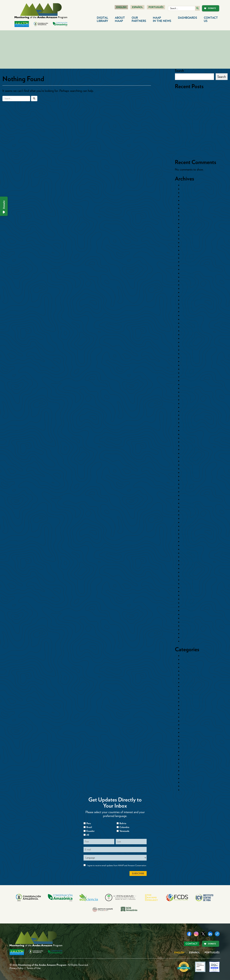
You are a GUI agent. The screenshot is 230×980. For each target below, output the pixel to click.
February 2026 (190, 189)
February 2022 (190, 319)
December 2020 (191, 369)
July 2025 (187, 204)
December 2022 (191, 292)
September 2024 (192, 223)
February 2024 (190, 246)
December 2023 (191, 254)
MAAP (162, 19)
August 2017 (189, 519)
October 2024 (190, 220)
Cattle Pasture (190, 671)
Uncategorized (190, 786)
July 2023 (187, 273)
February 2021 (190, 361)
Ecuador (186, 717)
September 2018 (191, 469)
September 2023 (191, 266)
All (88, 835)
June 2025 (188, 208)
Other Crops (189, 759)
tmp (184, 782)
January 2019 (190, 453)
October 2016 (190, 557)
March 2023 (189, 281)
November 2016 (191, 553)
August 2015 (189, 607)
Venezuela (188, 790)
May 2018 (187, 484)
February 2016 (190, 587)
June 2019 (188, 434)
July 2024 (187, 231)
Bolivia (185, 660)
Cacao (185, 667)
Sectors (186, 774)
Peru (184, 763)
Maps (185, 744)
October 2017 (190, 511)
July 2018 (187, 476)
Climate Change (192, 675)
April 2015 (188, 622)
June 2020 (188, 392)
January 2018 (190, 499)
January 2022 (190, 323)
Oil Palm (187, 755)
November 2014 (191, 637)
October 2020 (190, 377)
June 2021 (188, 346)
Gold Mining (189, 728)
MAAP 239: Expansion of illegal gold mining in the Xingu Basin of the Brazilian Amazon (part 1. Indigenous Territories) (201, 139)
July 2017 (187, 522)
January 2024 (190, 250)
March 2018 (189, 492)
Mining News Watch (194, 751)
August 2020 (189, 384)
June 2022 (188, 308)
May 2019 (187, 438)
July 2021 (187, 342)
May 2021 (187, 350)
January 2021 (190, 365)
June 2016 (188, 572)
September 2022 (191, 300)
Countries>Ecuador (193, 705)
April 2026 (188, 185)
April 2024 (188, 243)
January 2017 (189, 545)
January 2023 (190, 289)
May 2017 (187, 530)
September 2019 (191, 423)
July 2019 (187, 430)
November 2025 (191, 193)
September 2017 (191, 515)
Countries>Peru (191, 709)
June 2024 (188, 235)
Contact (211, 19)
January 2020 (190, 407)
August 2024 (189, 227)
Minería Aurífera (192, 748)
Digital (102, 19)
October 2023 (190, 262)
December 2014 (191, 633)
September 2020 (192, 381)
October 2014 (190, 641)
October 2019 (190, 419)
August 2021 (189, 338)
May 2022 (188, 312)
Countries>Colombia (194, 702)
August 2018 (189, 473)
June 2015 (188, 614)
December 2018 (191, 457)
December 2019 (191, 411)
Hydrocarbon (190, 732)
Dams (185, 713)
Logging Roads (191, 736)
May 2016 (187, 576)
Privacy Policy (16, 968)
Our (139, 19)
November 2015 (191, 595)
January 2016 (190, 591)
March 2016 (189, 584)
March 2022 (189, 315)
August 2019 (189, 427)
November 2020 (192, 373)
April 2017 (188, 534)
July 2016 (187, 568)
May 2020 (188, 396)
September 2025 (191, 200)
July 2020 (187, 388)
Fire (184, 721)
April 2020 (188, 400)
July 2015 (187, 610)
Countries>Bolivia (192, 694)
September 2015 (191, 603)
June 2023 (188, 277)
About (120, 19)
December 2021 (191, 327)
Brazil (185, 663)
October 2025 (190, 197)
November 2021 (191, 331)
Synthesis (187, 778)
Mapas (185, 740)
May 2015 (187, 618)
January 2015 (190, 630)
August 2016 (189, 564)
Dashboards (188, 18)
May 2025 (188, 212)
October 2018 (190, 465)
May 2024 (188, 239)
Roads (185, 771)
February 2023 (190, 285)
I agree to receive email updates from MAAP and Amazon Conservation (117, 865)
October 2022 (190, 296)
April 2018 (188, 488)
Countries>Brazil (191, 698)
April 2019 (188, 442)
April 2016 (188, 580)
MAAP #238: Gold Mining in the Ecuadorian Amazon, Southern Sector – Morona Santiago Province (200, 150)
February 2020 (190, 404)
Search (179, 71)
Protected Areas (191, 767)
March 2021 (189, 358)
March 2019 (189, 446)
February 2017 (190, 541)
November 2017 (191, 507)
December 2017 (191, 503)
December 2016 (191, 549)
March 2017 (189, 538)
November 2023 (191, 258)
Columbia (124, 827)
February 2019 (190, 450)
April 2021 (188, 354)
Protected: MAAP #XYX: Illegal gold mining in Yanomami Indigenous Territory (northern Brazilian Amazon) (200, 112)
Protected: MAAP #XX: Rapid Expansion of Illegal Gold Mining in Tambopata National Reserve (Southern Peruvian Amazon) (201, 98)
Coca (185, 679)
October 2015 (190, 599)
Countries (187, 690)
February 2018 (190, 496)
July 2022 (187, 304)
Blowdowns (188, 656)
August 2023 (189, 269)
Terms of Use (34, 968)
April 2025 (188, 216)
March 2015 (189, 626)
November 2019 (191, 415)
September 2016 (191, 561)
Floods (185, 725)
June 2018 (188, 480)
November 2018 (191, 461)
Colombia (187, 683)
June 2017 (188, 526)
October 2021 (190, 335)
